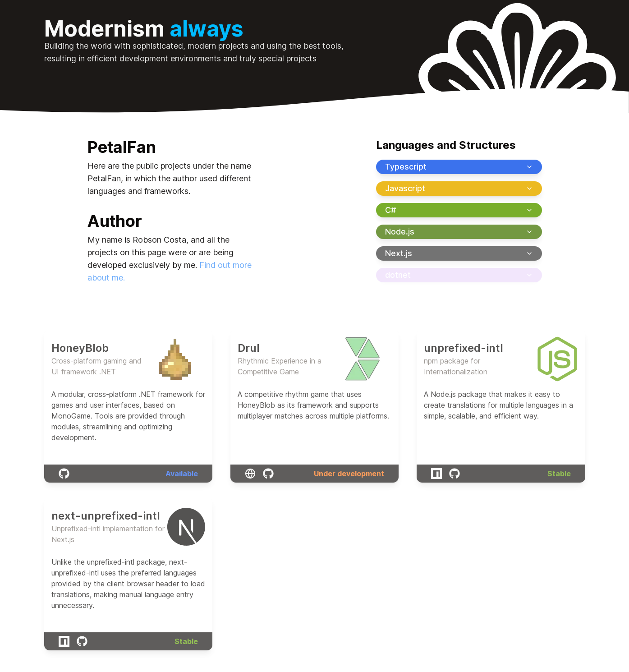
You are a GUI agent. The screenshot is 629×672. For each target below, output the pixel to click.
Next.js (459, 253)
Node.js (459, 232)
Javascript (459, 188)
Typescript (459, 167)
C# (459, 210)
